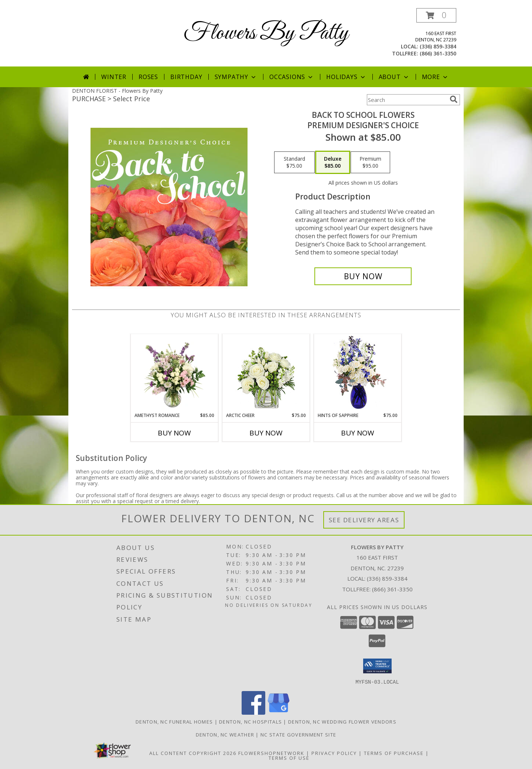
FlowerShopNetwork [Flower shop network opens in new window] (271, 753)
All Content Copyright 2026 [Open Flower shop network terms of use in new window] (193, 753)
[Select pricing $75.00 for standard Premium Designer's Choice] (294, 163)
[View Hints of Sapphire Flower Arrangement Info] (358, 373)
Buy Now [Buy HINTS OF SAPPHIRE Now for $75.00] (358, 433)
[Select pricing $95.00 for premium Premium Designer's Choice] (370, 163)
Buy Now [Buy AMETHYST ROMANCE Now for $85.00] (174, 433)
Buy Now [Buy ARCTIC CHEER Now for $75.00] (266, 433)
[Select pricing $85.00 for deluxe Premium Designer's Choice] (333, 163)
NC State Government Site (298, 734)
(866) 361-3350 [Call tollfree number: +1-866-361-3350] (438, 53)
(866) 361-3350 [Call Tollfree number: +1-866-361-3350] (392, 589)
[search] (454, 99)
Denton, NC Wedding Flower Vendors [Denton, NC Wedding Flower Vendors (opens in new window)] (342, 721)
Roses (148, 77)
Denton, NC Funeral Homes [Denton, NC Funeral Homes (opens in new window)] (174, 721)
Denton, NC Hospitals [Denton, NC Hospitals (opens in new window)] (250, 721)
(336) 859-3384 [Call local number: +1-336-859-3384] (438, 46)
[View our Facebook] (253, 712)
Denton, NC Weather (225, 734)
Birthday (186, 77)
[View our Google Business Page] (279, 712)
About (394, 77)
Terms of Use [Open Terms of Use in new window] (289, 758)
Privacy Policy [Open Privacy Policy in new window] (334, 753)
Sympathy (236, 77)
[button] (436, 15)
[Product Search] (407, 100)
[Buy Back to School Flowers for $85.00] (363, 276)
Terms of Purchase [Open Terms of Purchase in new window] (394, 753)
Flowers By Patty (266, 33)
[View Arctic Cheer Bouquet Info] (266, 373)
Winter (114, 77)
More (435, 77)
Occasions (292, 77)
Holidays (346, 77)
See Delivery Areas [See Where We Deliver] (364, 520)
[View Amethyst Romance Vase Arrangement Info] (175, 373)
